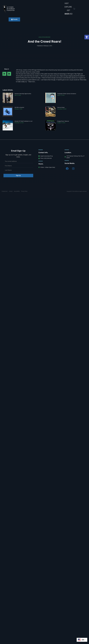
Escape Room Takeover (63, 121)
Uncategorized (44, 37)
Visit (67, 3)
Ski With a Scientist (19, 107)
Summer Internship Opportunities (23, 94)
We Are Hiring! (61, 107)
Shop (67, 14)
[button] (87, 37)
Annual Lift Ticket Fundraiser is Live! (24, 121)
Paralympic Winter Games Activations (67, 94)
